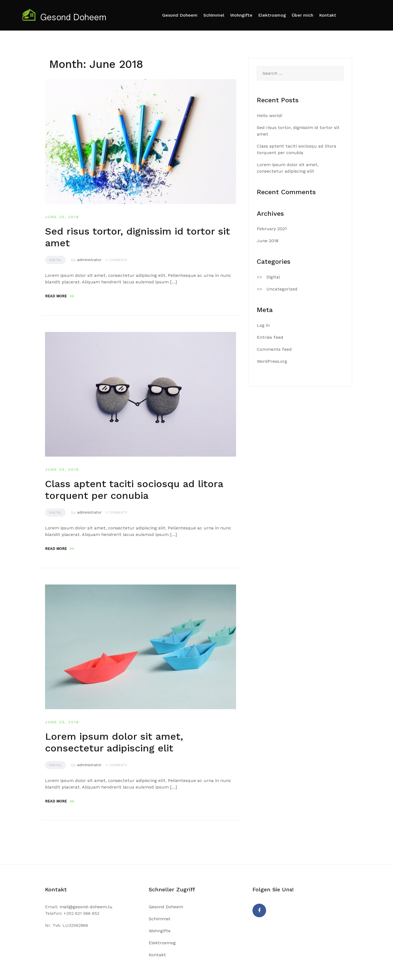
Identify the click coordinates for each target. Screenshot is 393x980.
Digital (55, 260)
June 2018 (268, 241)
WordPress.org (272, 361)
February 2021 (272, 229)
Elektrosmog (272, 15)
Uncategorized (282, 289)
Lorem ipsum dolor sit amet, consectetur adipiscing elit (114, 742)
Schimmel (214, 15)
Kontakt (328, 15)
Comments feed (274, 349)
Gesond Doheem (180, 15)
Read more (59, 296)
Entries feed (270, 337)
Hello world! (270, 116)
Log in (263, 325)
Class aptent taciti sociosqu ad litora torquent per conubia (134, 490)
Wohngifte (241, 15)
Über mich (303, 15)
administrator (89, 260)
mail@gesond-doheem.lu (86, 907)
